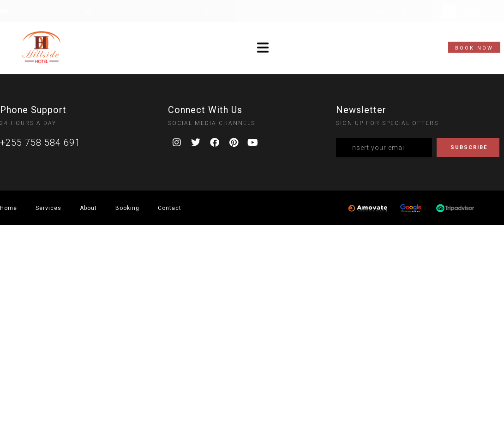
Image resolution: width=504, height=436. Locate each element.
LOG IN (470, 15)
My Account (478, 8)
